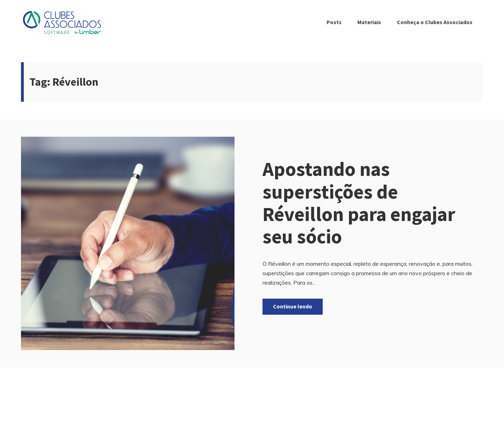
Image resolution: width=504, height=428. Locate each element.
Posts (334, 22)
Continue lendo (293, 306)
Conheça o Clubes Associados (435, 22)
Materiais (369, 22)
